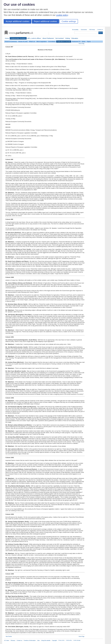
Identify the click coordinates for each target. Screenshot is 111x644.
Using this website (46, 640)
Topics (89, 42)
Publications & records (64, 42)
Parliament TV (76, 42)
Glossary (13, 640)
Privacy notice (61, 640)
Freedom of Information (30, 640)
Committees (52, 42)
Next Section (9, 636)
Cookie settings (69, 21)
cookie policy (62, 15)
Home (7, 38)
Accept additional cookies (18, 21)
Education (75, 38)
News (84, 42)
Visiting (68, 38)
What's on (32, 42)
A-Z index (7, 640)
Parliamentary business (18, 38)
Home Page (82, 44)
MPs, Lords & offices (34, 38)
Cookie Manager (77, 640)
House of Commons (11, 42)
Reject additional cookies (45, 21)
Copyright (54, 640)
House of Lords (23, 42)
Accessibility (75, 30)
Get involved (59, 38)
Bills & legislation (42, 42)
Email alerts (84, 30)
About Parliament (48, 38)
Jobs (38, 640)
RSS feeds (92, 30)
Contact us (100, 30)
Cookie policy (69, 640)
